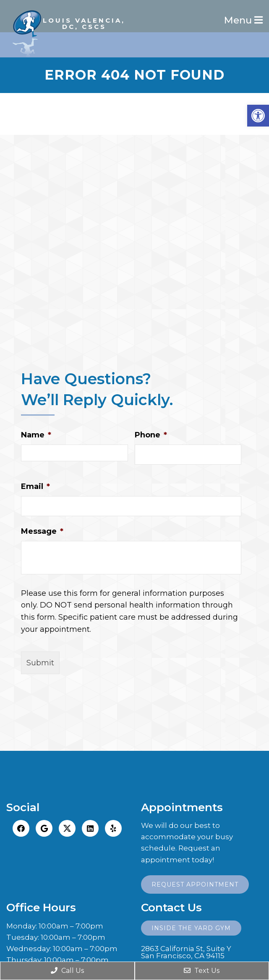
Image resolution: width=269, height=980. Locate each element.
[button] (258, 116)
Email (35, 486)
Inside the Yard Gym (191, 928)
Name (36, 435)
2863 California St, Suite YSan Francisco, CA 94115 (186, 952)
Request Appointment (195, 884)
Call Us (67, 971)
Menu (239, 20)
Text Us (202, 971)
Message (42, 531)
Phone (151, 435)
